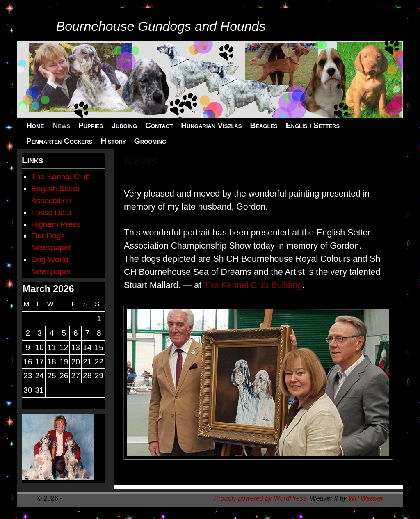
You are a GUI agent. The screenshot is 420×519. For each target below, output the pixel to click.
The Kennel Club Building (253, 285)
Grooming (150, 141)
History (113, 141)
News (61, 125)
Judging (124, 125)
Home (35, 125)
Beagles (264, 125)
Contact (159, 125)
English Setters (313, 125)
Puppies (91, 125)
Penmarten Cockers (59, 141)
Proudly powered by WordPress (260, 498)
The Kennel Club (60, 177)
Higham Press (56, 224)
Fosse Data (51, 212)
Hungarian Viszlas (211, 125)
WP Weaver (366, 498)
